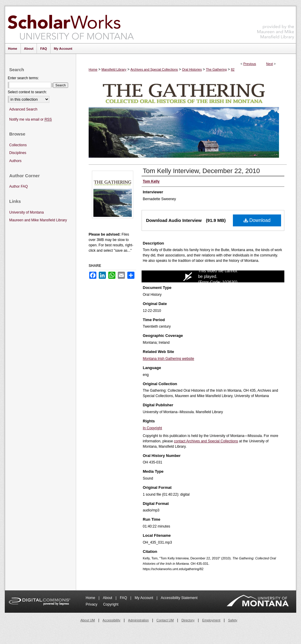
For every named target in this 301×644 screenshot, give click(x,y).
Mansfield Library (114, 69)
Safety (233, 620)
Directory (188, 620)
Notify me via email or (30, 120)
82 (233, 69)
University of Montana (26, 212)
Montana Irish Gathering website (168, 359)
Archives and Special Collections (154, 69)
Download (257, 220)
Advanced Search (23, 109)
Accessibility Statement (179, 598)
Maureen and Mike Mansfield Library (276, 24)
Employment (211, 620)
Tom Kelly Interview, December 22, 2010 (201, 171)
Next (270, 64)
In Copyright (152, 428)
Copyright (111, 604)
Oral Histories (192, 69)
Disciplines (18, 153)
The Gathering (216, 69)
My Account (144, 598)
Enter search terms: (23, 78)
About (108, 598)
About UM (88, 620)
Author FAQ (19, 186)
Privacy (92, 604)
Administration (139, 620)
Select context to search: (27, 92)
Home (93, 69)
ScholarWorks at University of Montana (71, 25)
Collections (18, 145)
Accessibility (112, 620)
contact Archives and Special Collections (206, 441)
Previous (250, 64)
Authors (15, 161)
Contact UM (165, 620)
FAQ (124, 598)
